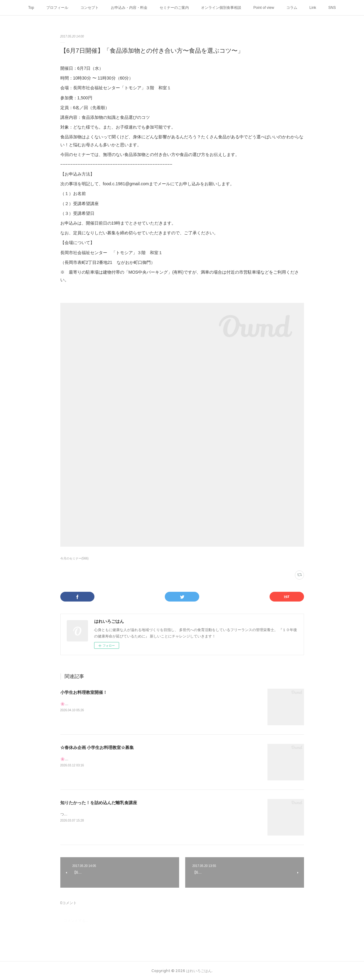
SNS (332, 8)
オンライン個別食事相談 (221, 8)
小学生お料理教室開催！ (84, 692)
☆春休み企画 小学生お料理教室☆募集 (97, 747)
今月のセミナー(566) (74, 558)
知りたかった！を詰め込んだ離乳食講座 (99, 803)
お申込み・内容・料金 (129, 8)
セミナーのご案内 (174, 8)
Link (313, 8)
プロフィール (57, 8)
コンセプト (90, 8)
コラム (292, 8)
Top (31, 8)
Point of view (264, 8)
